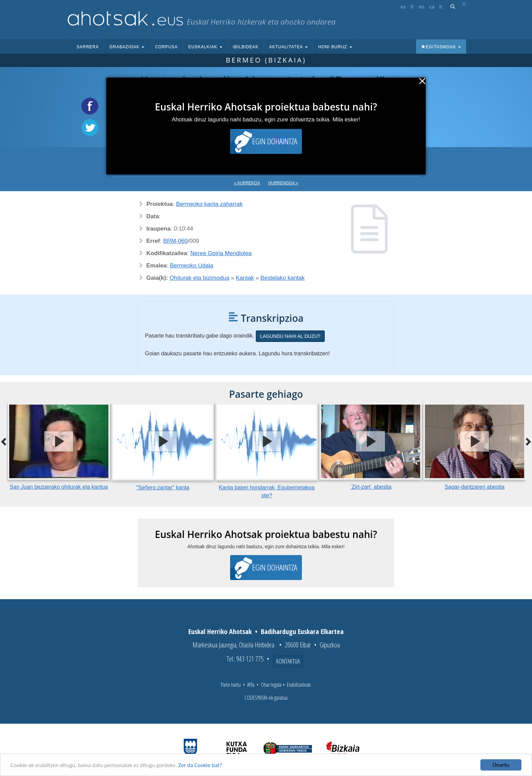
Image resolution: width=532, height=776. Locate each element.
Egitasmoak (441, 47)
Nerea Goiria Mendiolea (221, 253)
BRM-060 (175, 241)
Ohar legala (271, 685)
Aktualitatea (288, 47)
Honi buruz (335, 47)
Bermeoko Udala (192, 266)
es (403, 7)
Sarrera (88, 47)
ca (432, 7)
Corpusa (166, 47)
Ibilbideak (246, 47)
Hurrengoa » (283, 183)
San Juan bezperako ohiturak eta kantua (59, 487)
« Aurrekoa (247, 183)
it (441, 7)
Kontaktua (288, 661)
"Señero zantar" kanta (163, 488)
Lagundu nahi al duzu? (290, 336)
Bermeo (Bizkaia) (266, 60)
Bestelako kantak (283, 278)
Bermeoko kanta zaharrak (209, 204)
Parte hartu (231, 685)
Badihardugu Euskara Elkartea (302, 632)
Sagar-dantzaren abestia (474, 487)
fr (412, 7)
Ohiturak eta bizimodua (199, 278)
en (422, 7)
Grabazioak (127, 47)
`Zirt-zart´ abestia (371, 487)
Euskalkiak (205, 47)
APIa (251, 685)
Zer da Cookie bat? (200, 765)
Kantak (245, 278)
